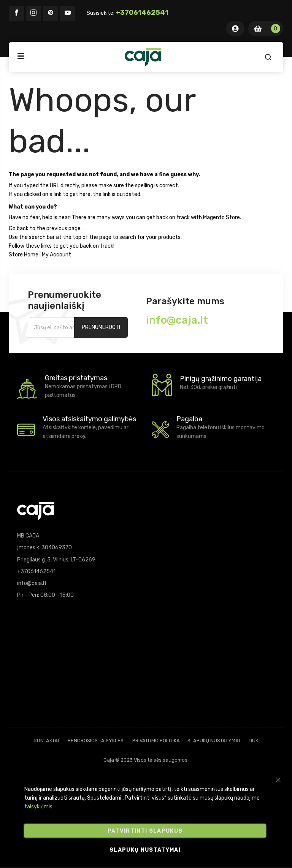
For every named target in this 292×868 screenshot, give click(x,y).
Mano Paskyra (235, 28)
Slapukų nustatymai (214, 741)
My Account (56, 255)
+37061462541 (142, 13)
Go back (19, 228)
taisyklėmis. (39, 807)
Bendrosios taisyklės (96, 741)
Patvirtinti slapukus (145, 831)
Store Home (24, 255)
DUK (253, 741)
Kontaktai (47, 741)
